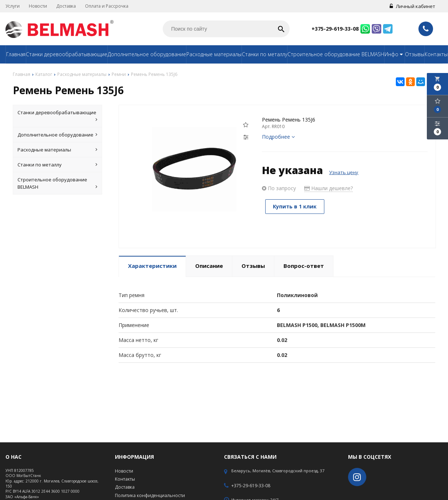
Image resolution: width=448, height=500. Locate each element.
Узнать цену (344, 172)
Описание (209, 266)
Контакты (436, 54)
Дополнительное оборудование (147, 54)
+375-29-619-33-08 (335, 29)
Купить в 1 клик (295, 206)
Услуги (13, 6)
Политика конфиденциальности (150, 495)
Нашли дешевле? (329, 188)
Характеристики (152, 266)
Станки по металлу (264, 54)
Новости (38, 6)
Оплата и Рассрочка (107, 6)
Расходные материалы (214, 54)
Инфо (395, 54)
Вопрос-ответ (304, 266)
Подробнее (278, 137)
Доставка (66, 6)
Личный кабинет (412, 6)
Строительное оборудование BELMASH (336, 54)
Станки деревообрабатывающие (67, 54)
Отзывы (415, 54)
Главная (16, 54)
